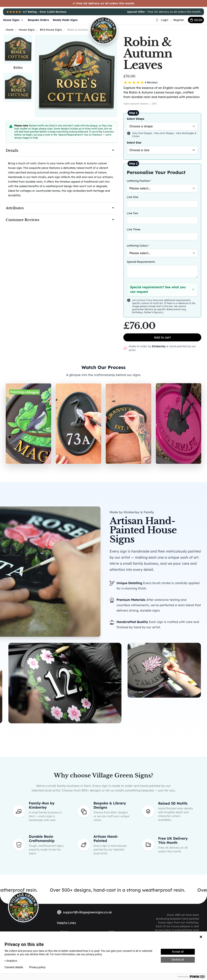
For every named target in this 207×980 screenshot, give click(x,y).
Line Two (132, 213)
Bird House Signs (51, 30)
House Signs (14, 20)
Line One (133, 197)
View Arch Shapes (164, 133)
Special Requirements (141, 262)
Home (10, 30)
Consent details (14, 967)
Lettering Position (138, 181)
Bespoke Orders (38, 20)
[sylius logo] (23, 907)
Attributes (15, 208)
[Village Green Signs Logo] (116, 20)
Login (165, 20)
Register (179, 20)
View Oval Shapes (142, 133)
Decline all (178, 960)
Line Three (134, 229)
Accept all (178, 952)
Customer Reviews (23, 220)
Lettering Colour (137, 246)
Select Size (134, 143)
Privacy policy (37, 967)
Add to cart (162, 337)
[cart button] (196, 20)
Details (12, 151)
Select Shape (136, 119)
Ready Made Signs (65, 20)
